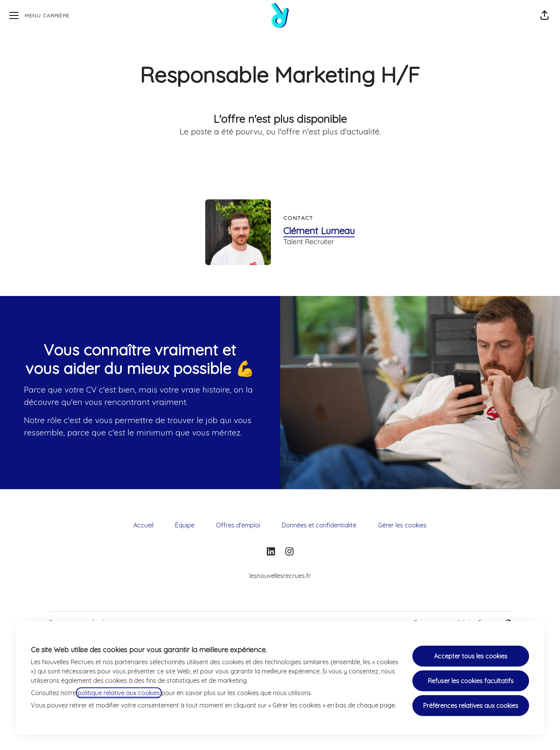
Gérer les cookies (402, 525)
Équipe (185, 525)
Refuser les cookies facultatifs (471, 681)
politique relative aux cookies (119, 693)
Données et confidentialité (319, 525)
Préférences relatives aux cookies (471, 706)
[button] (545, 15)
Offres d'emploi (238, 525)
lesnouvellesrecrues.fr (280, 576)
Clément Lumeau (319, 231)
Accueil (143, 525)
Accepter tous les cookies (471, 656)
